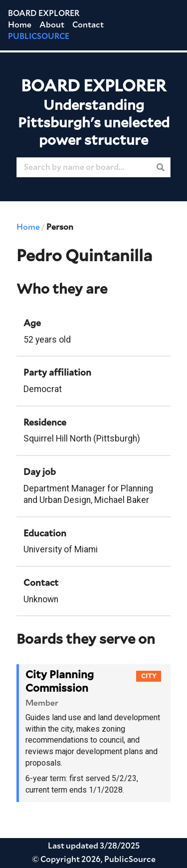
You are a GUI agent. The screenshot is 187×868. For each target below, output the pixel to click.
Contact (88, 25)
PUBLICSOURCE (39, 36)
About (52, 25)
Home (20, 25)
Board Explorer (44, 13)
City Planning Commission (60, 682)
